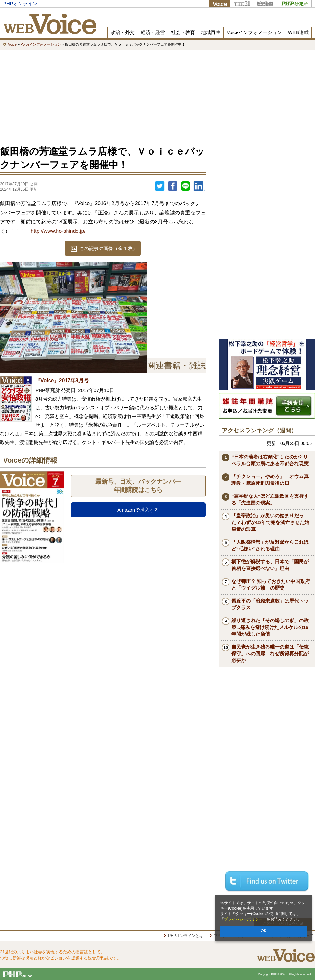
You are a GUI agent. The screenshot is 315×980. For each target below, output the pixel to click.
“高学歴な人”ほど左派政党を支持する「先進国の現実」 (270, 499)
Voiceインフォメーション (254, 32)
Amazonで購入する (138, 510)
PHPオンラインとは (186, 936)
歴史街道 (265, 3)
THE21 (242, 3)
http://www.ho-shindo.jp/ (58, 231)
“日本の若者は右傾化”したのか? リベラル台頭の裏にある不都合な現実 (270, 460)
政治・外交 (123, 32)
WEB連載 (298, 32)
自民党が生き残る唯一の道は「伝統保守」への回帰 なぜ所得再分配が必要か (270, 653)
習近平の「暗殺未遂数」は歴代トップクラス (270, 604)
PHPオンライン (20, 3)
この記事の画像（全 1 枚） (109, 248)
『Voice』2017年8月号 (62, 381)
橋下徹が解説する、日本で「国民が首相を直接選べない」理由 (270, 565)
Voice (219, 3)
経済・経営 (153, 32)
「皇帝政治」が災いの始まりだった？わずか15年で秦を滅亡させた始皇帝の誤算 (270, 522)
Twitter (160, 186)
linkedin (200, 186)
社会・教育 (183, 32)
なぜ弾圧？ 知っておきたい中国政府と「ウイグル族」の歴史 (271, 585)
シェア (173, 186)
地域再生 (211, 32)
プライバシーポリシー (243, 919)
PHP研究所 (294, 3)
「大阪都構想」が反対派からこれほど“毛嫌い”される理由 (270, 545)
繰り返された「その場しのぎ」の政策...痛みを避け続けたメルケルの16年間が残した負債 (270, 627)
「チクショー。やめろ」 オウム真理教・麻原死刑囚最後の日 (270, 480)
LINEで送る (185, 186)
